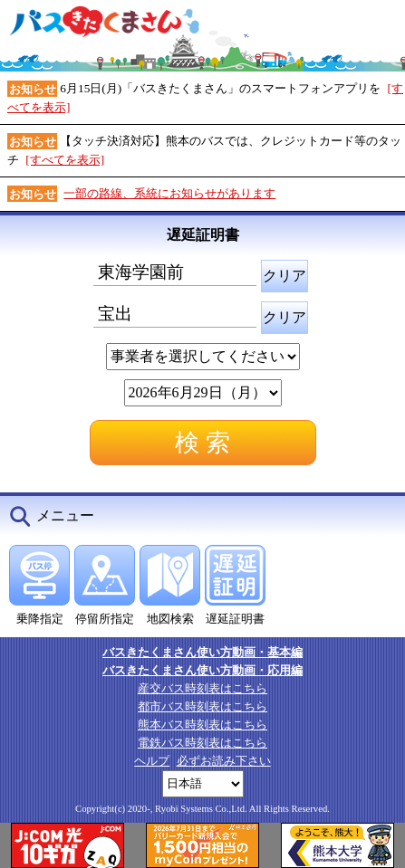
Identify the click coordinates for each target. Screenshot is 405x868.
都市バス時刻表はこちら (202, 706)
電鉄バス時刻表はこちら (202, 743)
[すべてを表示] (65, 160)
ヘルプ (152, 761)
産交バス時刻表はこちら (202, 688)
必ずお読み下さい (224, 761)
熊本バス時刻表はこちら (202, 725)
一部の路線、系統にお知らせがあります (169, 193)
